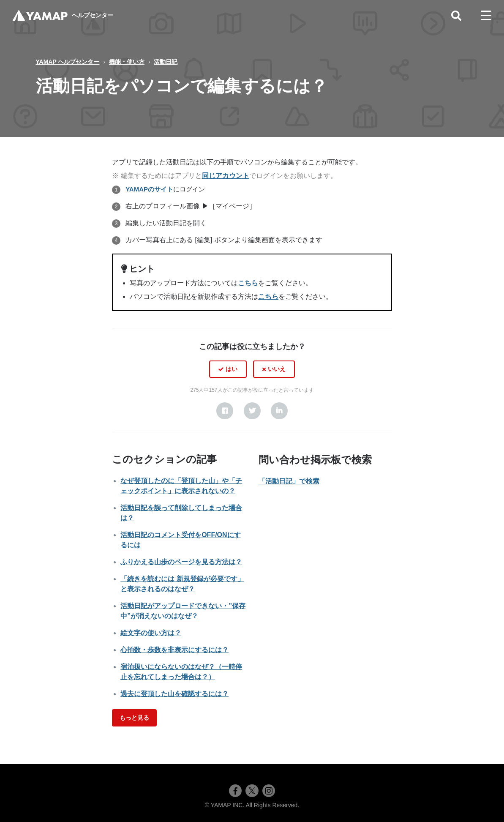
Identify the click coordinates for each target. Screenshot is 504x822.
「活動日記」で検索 (289, 481)
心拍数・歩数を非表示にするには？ (174, 650)
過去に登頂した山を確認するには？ (174, 694)
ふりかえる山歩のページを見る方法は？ (181, 562)
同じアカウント (226, 176)
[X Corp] (252, 411)
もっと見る (134, 718)
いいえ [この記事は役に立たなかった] (277, 369)
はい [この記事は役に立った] (232, 369)
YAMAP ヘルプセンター (68, 62)
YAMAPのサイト (149, 189)
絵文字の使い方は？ (151, 633)
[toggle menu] (486, 16)
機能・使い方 (127, 62)
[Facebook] (225, 411)
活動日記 (166, 62)
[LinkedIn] (279, 411)
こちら (248, 283)
